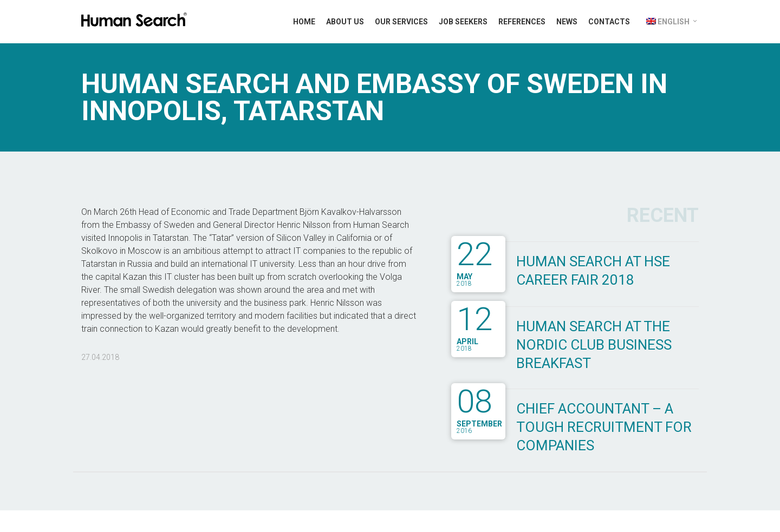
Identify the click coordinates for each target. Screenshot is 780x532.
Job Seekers (463, 22)
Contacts (609, 22)
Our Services (401, 22)
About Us (345, 22)
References (522, 22)
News (567, 22)
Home (304, 22)
